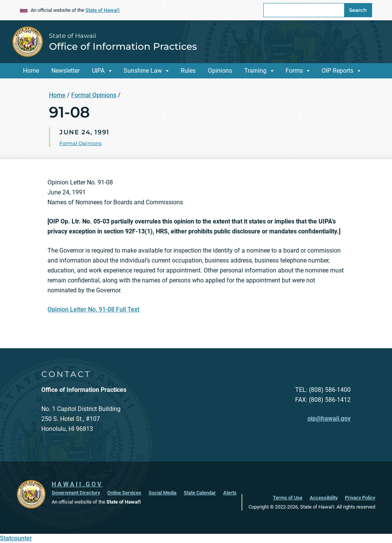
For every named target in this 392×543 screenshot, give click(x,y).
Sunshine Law (143, 71)
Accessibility (324, 498)
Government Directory (76, 493)
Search (358, 10)
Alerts (230, 493)
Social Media (163, 493)
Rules (188, 71)
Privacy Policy (360, 498)
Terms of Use (288, 498)
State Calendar (200, 493)
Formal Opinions (94, 95)
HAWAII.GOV (77, 484)
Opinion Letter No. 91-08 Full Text (93, 309)
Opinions (220, 71)
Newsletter (65, 71)
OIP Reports (337, 71)
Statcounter (16, 538)
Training (255, 71)
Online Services (124, 493)
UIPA (98, 71)
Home (31, 71)
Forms (294, 71)
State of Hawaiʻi (102, 10)
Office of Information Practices (123, 46)
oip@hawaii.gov (329, 418)
